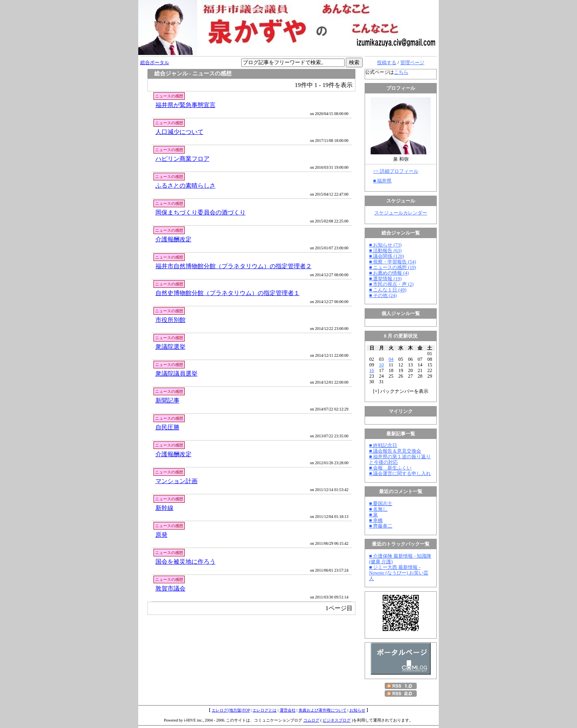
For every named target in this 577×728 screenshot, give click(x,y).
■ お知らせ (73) (385, 245)
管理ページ (412, 63)
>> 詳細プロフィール (396, 171)
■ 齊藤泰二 (381, 526)
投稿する (387, 63)
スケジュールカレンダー (401, 213)
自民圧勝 (167, 427)
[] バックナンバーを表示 (401, 391)
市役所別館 (170, 320)
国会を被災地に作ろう (186, 561)
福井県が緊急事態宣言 (186, 105)
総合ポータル (155, 63)
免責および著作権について (323, 710)
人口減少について (180, 132)
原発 (161, 535)
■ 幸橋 (376, 520)
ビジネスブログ (337, 720)
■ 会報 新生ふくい (390, 468)
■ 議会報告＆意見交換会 (395, 451)
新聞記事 (167, 400)
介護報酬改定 (174, 239)
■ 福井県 (382, 181)
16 (372, 370)
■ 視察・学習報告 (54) (392, 262)
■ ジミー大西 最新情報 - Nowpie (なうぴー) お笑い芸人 (399, 573)
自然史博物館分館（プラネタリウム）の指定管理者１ (228, 293)
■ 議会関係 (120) (386, 256)
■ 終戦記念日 (383, 445)
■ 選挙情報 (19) (385, 279)
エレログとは (264, 710)
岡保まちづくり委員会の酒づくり (201, 212)
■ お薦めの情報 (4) (389, 273)
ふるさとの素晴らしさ (186, 185)
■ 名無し (378, 509)
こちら (401, 72)
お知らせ (357, 710)
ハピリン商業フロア (183, 159)
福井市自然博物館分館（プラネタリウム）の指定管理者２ (234, 266)
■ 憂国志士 (381, 504)
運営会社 (288, 710)
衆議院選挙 (170, 347)
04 (391, 359)
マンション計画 (177, 481)
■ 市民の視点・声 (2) (391, 284)
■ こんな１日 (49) (388, 290)
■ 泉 (373, 515)
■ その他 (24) (383, 295)
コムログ (311, 720)
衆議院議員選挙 (177, 373)
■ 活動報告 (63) (385, 251)
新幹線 (164, 508)
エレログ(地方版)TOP (231, 710)
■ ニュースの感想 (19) (392, 267)
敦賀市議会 (170, 588)
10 (381, 365)
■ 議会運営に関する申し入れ (400, 473)
